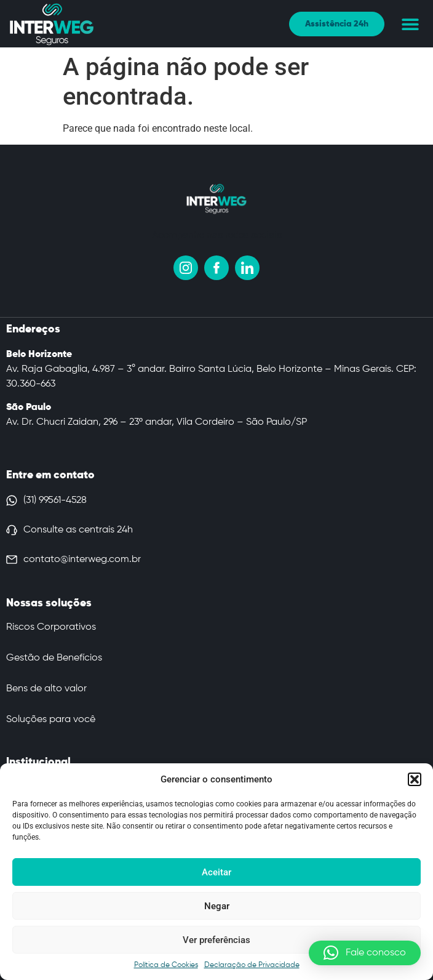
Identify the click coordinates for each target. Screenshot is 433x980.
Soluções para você (51, 720)
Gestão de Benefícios (54, 658)
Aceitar (217, 872)
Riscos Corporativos (51, 627)
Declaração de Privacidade (252, 965)
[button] (415, 779)
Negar (217, 906)
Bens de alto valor (46, 689)
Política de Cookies (166, 965)
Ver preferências (217, 940)
